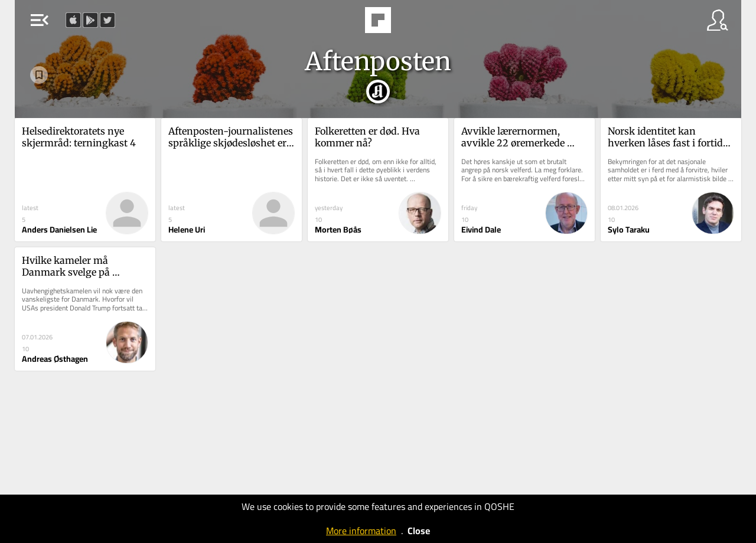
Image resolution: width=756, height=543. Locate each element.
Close (419, 531)
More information (361, 531)
